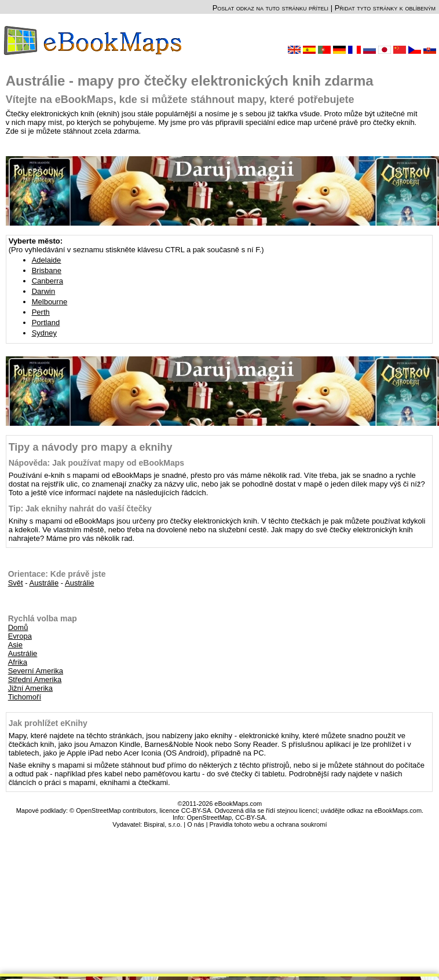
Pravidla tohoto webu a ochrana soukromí (268, 824)
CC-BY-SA (250, 817)
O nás (195, 824)
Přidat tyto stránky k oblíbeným (385, 8)
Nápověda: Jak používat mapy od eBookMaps (96, 463)
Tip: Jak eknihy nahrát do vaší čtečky (80, 509)
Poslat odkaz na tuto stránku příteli (270, 8)
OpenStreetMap (209, 817)
